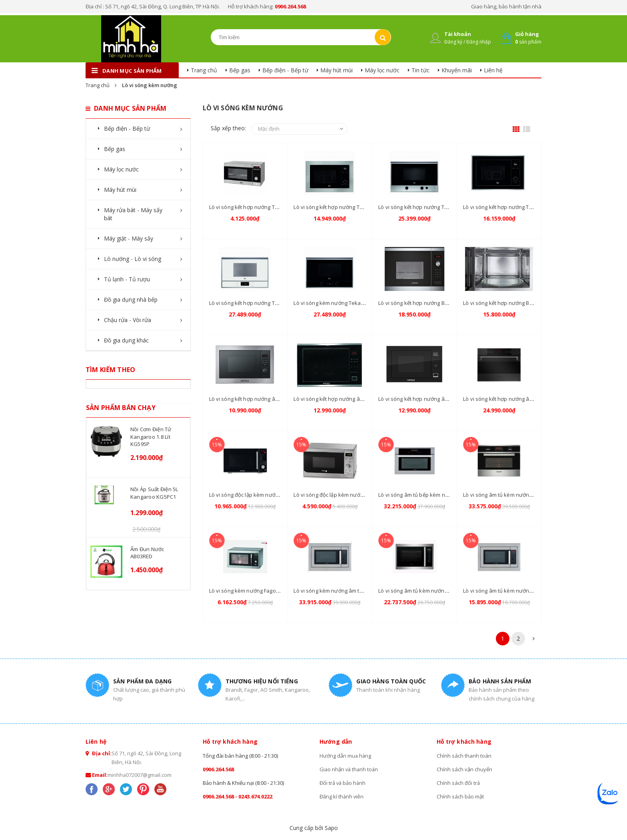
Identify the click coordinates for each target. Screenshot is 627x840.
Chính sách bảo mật (460, 796)
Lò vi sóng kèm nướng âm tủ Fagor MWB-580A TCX (354, 591)
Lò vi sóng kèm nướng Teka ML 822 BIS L (342, 303)
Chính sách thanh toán (464, 756)
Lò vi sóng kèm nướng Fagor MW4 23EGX (259, 591)
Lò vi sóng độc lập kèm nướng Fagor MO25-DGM (352, 495)
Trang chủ (204, 70)
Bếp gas (240, 70)
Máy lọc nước (382, 70)
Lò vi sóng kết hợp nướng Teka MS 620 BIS (345, 207)
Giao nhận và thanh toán (350, 769)
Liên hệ (493, 70)
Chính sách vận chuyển (464, 769)
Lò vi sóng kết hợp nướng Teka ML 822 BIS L (262, 303)
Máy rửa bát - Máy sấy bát (133, 214)
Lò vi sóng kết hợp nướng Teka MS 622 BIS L (431, 207)
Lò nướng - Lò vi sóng (133, 259)
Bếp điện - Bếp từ (285, 70)
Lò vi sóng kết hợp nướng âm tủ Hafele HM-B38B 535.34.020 (450, 399)
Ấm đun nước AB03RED (147, 553)
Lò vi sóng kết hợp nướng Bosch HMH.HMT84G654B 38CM (448, 303)
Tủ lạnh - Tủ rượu (127, 279)
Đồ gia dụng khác (126, 340)
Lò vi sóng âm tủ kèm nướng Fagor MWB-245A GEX (440, 591)
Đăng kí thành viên (342, 796)
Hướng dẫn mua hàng (346, 756)
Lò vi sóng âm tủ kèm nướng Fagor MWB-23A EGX (523, 591)
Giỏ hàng (527, 34)
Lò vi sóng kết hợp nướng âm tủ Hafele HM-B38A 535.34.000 (281, 399)
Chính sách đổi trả (458, 783)
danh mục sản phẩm (132, 71)
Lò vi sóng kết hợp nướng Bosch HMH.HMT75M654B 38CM (533, 303)
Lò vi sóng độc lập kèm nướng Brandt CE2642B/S (268, 495)
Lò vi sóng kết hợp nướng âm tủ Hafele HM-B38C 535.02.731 (366, 399)
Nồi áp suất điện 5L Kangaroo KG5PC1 (154, 493)
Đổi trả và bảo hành (343, 783)
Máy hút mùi (336, 70)
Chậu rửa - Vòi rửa (128, 320)
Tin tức (420, 70)
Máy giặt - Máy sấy (129, 238)
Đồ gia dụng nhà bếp (131, 300)
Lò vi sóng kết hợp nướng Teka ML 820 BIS (514, 207)
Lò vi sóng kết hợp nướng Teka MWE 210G (260, 207)
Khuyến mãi (457, 70)
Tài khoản (458, 34)
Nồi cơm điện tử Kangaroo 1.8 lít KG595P (151, 436)
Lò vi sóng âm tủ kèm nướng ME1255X (509, 495)
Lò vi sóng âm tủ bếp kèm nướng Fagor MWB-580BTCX (444, 495)
